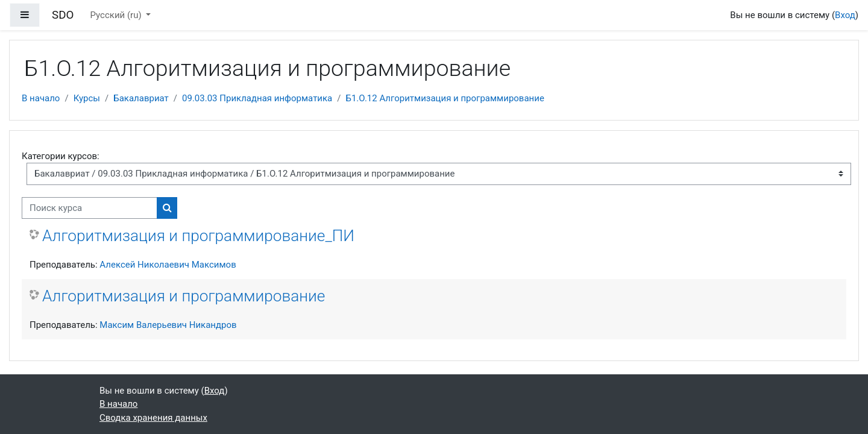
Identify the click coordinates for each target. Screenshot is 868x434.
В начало (41, 98)
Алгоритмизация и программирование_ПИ (198, 236)
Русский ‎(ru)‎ (117, 15)
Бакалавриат (141, 98)
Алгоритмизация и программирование (184, 296)
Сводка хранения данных (153, 418)
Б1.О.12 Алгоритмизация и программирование (445, 98)
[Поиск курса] (90, 208)
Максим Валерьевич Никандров (168, 325)
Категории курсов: (61, 156)
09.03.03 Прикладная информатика (257, 98)
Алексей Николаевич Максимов (168, 265)
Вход (845, 15)
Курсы (87, 98)
